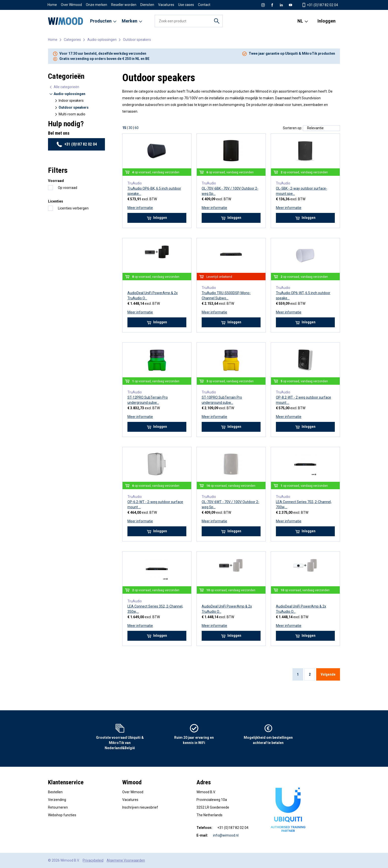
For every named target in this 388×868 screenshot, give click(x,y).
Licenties (56, 201)
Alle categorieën (64, 87)
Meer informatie (140, 208)
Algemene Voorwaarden (126, 860)
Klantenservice (66, 782)
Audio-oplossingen (102, 40)
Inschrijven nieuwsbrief (140, 807)
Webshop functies (62, 815)
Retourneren (58, 807)
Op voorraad (68, 188)
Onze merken (97, 5)
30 (130, 128)
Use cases (186, 5)
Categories (72, 40)
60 (137, 128)
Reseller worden (124, 5)
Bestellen (55, 792)
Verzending (57, 800)
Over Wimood (71, 5)
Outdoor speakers (137, 40)
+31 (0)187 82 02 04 (77, 144)
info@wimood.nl (226, 835)
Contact (204, 5)
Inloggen (327, 21)
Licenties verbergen (73, 208)
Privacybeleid (93, 860)
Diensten (147, 5)
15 (124, 128)
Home (52, 5)
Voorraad (56, 181)
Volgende (328, 674)
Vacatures (166, 5)
